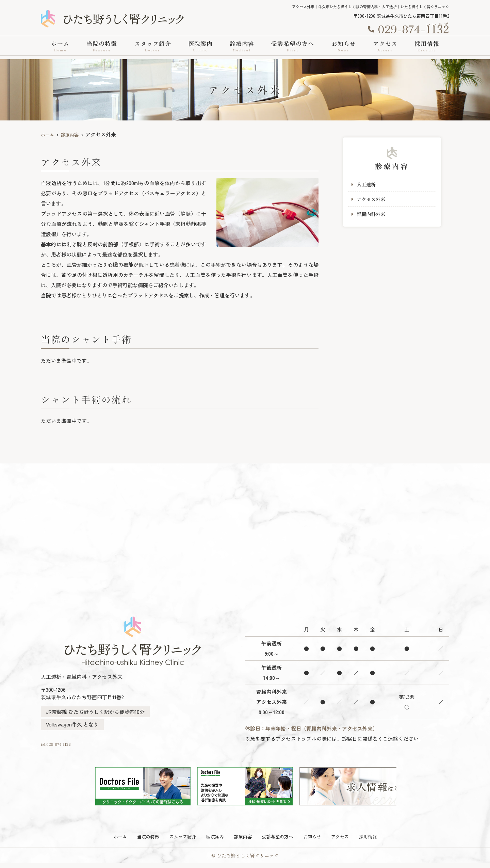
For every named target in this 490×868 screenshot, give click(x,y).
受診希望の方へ (293, 46)
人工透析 (367, 185)
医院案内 (200, 46)
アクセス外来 (372, 200)
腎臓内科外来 (372, 215)
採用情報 (427, 46)
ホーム (60, 46)
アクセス (385, 46)
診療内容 (242, 46)
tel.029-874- (87, 745)
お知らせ (344, 46)
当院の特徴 (102, 46)
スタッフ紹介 (153, 46)
